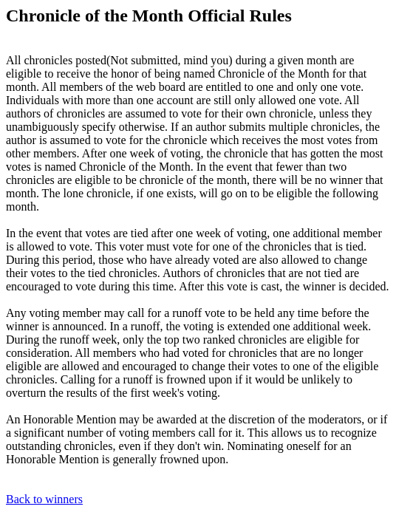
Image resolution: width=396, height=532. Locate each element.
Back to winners (44, 499)
